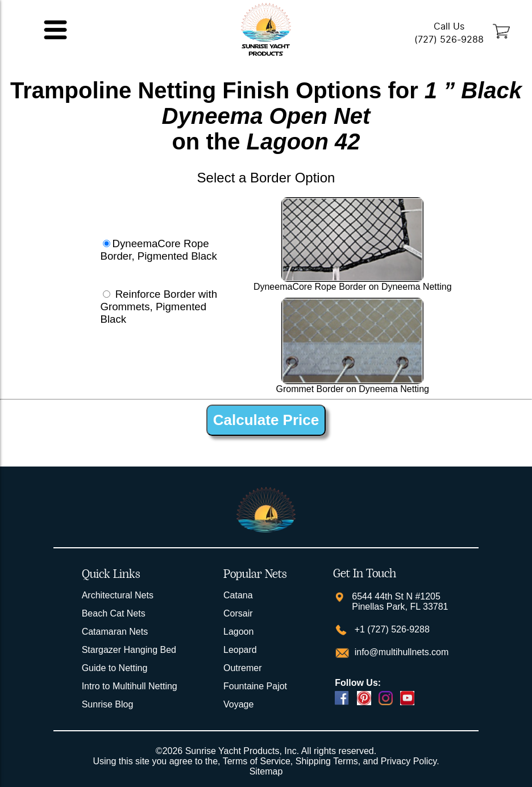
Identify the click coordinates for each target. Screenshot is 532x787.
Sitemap (266, 771)
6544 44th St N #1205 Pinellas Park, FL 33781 (400, 601)
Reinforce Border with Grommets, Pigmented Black (159, 307)
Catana (238, 595)
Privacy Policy (409, 761)
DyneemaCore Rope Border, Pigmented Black (158, 250)
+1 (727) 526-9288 (391, 629)
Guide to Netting (115, 668)
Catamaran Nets (115, 632)
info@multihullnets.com (400, 652)
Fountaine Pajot (255, 686)
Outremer (243, 668)
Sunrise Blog (108, 704)
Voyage (238, 704)
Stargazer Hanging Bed (129, 650)
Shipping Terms (327, 761)
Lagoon (238, 632)
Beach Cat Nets (114, 613)
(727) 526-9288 (449, 39)
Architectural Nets (118, 595)
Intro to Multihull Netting (130, 686)
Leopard (240, 650)
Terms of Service (257, 761)
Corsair (238, 613)
